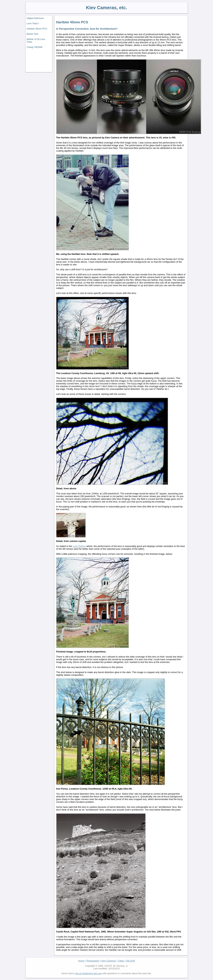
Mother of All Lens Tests (36, 41)
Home (81, 961)
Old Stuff (130, 961)
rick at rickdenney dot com (88, 973)
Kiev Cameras (108, 961)
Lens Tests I (33, 23)
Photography (93, 961)
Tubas (121, 961)
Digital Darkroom (35, 18)
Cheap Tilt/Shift (35, 47)
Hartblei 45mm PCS (37, 29)
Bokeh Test (32, 34)
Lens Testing (79, 546)
